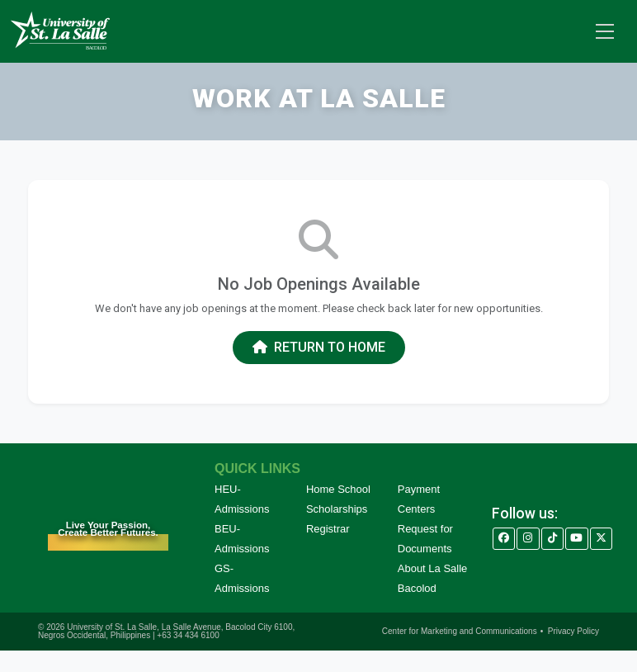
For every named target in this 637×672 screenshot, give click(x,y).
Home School (338, 489)
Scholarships (337, 509)
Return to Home (319, 347)
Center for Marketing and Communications (460, 631)
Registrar (328, 529)
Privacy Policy (573, 631)
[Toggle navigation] (605, 31)
